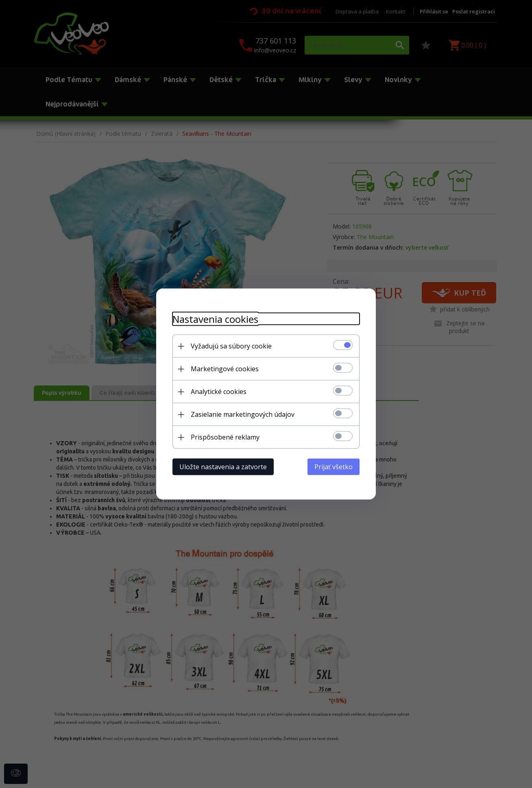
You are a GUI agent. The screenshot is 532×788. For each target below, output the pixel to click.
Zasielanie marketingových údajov (243, 414)
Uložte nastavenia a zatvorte (223, 467)
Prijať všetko (334, 467)
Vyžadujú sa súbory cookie (231, 346)
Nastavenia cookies (215, 319)
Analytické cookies (219, 392)
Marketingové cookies (225, 369)
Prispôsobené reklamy (225, 437)
